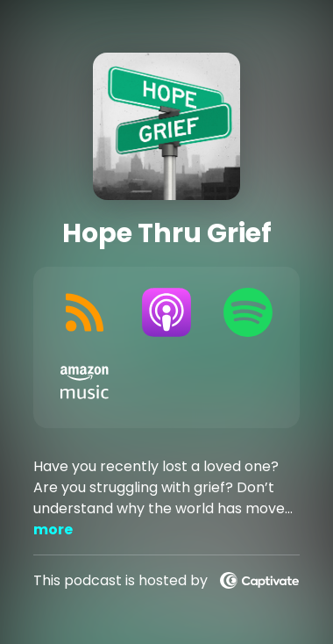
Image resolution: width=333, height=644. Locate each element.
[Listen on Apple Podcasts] (166, 312)
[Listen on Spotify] (248, 312)
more (53, 530)
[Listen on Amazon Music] (85, 383)
